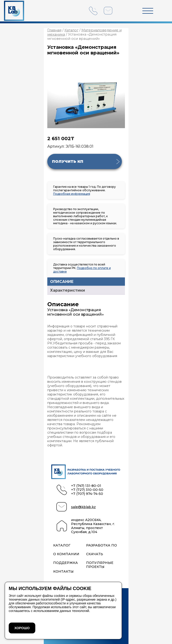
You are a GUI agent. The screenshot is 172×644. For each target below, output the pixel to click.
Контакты (63, 572)
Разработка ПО (102, 545)
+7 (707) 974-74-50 (87, 494)
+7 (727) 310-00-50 (87, 490)
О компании (66, 554)
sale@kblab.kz (83, 507)
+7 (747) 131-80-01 (86, 486)
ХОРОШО (22, 628)
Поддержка (66, 563)
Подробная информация (72, 194)
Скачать (95, 554)
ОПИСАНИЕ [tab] (62, 282)
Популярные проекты (100, 565)
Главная (54, 30)
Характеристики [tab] (68, 290)
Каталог (71, 30)
